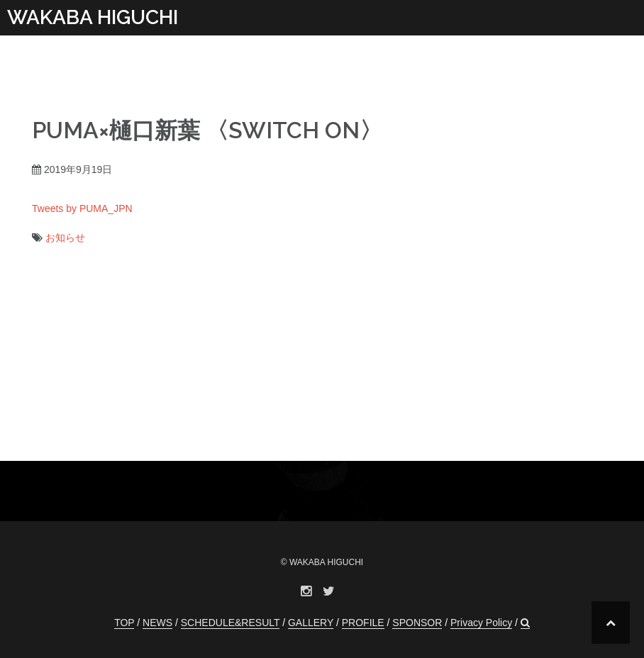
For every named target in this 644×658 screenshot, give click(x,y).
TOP (124, 623)
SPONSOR (417, 623)
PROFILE (363, 623)
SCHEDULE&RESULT (231, 623)
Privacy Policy (481, 623)
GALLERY (311, 623)
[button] (525, 623)
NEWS (157, 623)
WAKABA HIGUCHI (93, 17)
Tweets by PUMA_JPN (82, 208)
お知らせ (65, 238)
